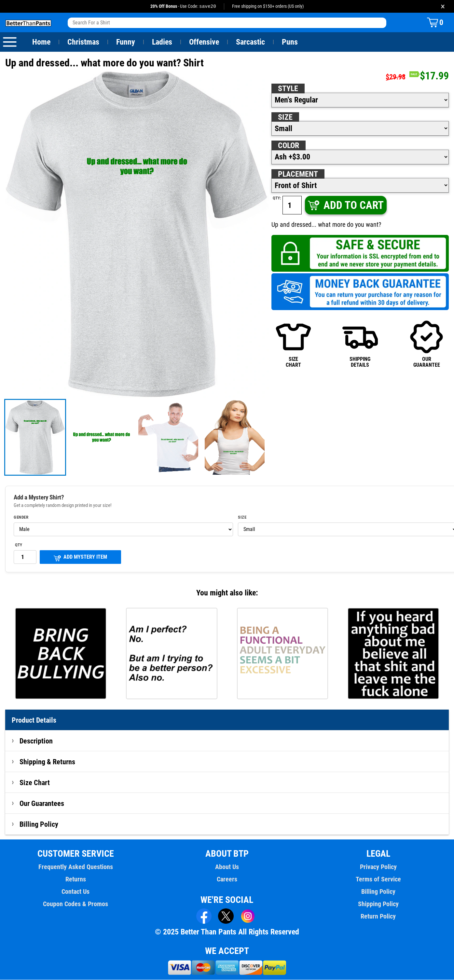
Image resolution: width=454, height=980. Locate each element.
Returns (76, 879)
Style (288, 89)
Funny (125, 42)
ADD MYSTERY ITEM (80, 558)
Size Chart (35, 783)
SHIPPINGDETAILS (360, 344)
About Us (227, 867)
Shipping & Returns (48, 762)
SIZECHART (293, 344)
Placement (298, 174)
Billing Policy (39, 824)
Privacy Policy (378, 867)
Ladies (162, 42)
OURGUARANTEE (426, 344)
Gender (21, 518)
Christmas (83, 42)
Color (289, 146)
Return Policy (378, 917)
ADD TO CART (345, 205)
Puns (290, 42)
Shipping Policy (378, 904)
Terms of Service (378, 879)
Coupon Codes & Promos (76, 904)
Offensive (204, 42)
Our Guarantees (42, 804)
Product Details (34, 720)
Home (41, 42)
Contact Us (76, 892)
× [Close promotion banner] (443, 6)
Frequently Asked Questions (76, 867)
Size (285, 117)
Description (36, 741)
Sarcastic (251, 42)
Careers (227, 879)
